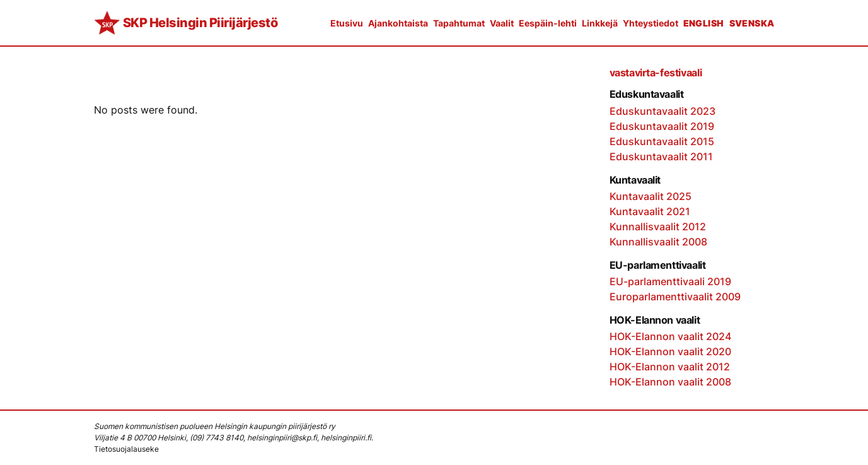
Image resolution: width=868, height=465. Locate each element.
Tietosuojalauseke (126, 449)
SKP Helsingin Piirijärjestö (200, 23)
